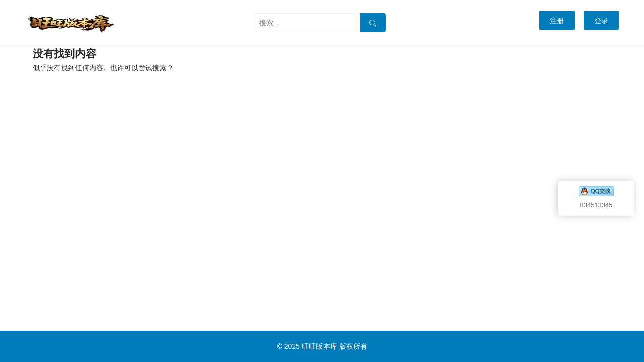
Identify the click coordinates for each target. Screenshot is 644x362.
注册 (557, 21)
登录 (601, 21)
